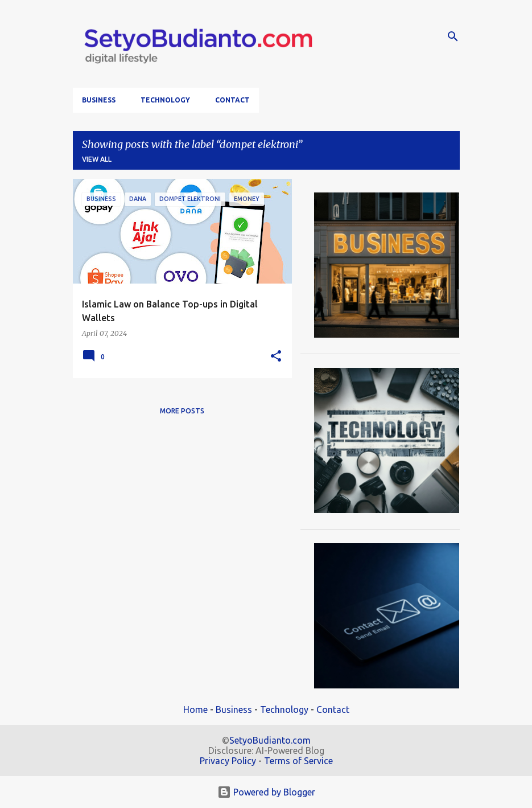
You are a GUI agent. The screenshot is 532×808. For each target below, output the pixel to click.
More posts (182, 411)
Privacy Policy (228, 761)
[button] (276, 357)
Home (195, 709)
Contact (232, 100)
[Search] (453, 36)
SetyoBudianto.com (270, 740)
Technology (165, 100)
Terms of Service (298, 761)
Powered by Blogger (266, 792)
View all (97, 159)
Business (99, 100)
